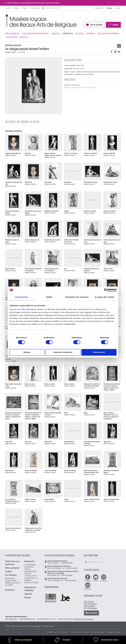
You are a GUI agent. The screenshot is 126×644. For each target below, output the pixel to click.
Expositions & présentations (35, 33)
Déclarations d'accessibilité (80, 632)
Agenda (55, 33)
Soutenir (28, 594)
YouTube (96, 581)
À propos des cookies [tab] (105, 297)
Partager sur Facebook (112, 52)
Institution (90, 33)
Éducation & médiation (108, 33)
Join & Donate (96, 25)
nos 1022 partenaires (27, 309)
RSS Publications (91, 608)
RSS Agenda (89, 601)
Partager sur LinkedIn (115, 52)
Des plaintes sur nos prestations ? (57, 632)
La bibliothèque (30, 565)
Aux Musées (11, 575)
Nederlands (99, 8)
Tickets (115, 25)
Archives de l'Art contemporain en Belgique (31, 578)
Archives (28, 574)
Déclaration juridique (98, 632)
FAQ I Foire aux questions (12, 563)
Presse (25, 8)
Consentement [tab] (21, 297)
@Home (24, 37)
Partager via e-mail (119, 52)
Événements (35, 8)
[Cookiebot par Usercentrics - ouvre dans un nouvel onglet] (106, 290)
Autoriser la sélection (63, 352)
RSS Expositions (90, 604)
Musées (79, 33)
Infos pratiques (12, 33)
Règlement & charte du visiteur (13, 584)
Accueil (8, 8)
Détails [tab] (49, 297)
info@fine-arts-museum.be (83, 619)
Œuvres (119, 46)
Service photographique (30, 570)
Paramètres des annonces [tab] (77, 297)
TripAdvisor (88, 589)
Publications (29, 567)
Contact (16, 8)
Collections (67, 33)
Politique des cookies (114, 632)
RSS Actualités (90, 606)
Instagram (104, 581)
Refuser (27, 352)
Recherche (12, 37)
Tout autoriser (99, 352)
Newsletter (93, 613)
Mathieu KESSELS (80, 86)
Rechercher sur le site (43, 8)
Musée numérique (31, 582)
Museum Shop (11, 581)
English (118, 8)
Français (109, 8)
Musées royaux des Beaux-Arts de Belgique (5, 16)
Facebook (88, 581)
